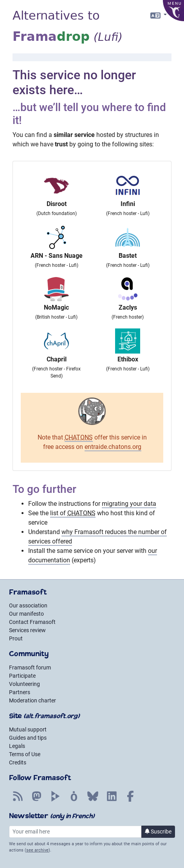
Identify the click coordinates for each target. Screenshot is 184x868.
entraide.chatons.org (113, 447)
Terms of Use (25, 754)
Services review (27, 630)
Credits (18, 762)
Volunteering (24, 684)
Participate (22, 676)
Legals (17, 746)
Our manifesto (26, 614)
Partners (20, 692)
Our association (28, 605)
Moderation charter (32, 700)
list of (73, 513)
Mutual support (28, 729)
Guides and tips (28, 738)
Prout (16, 638)
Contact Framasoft (32, 622)
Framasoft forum (30, 667)
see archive (37, 850)
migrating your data (129, 504)
